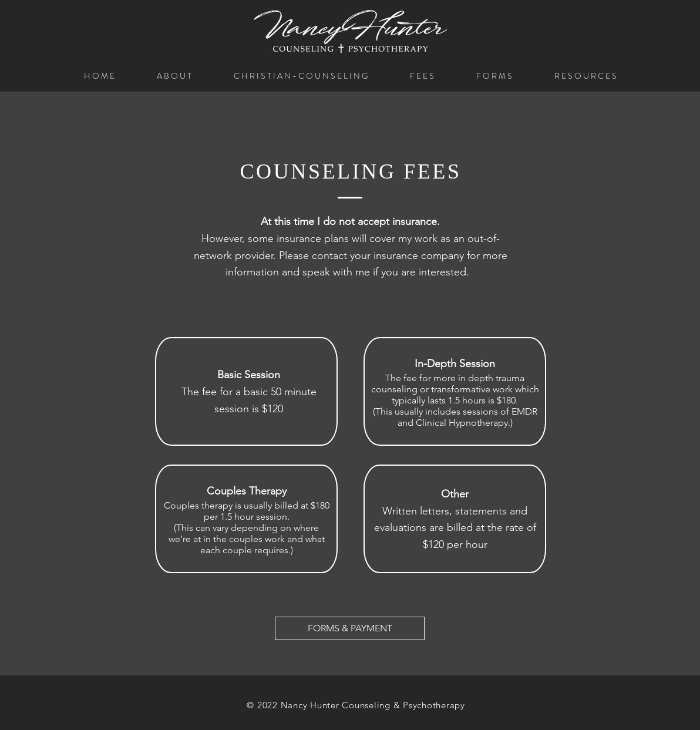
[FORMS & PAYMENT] (350, 628)
